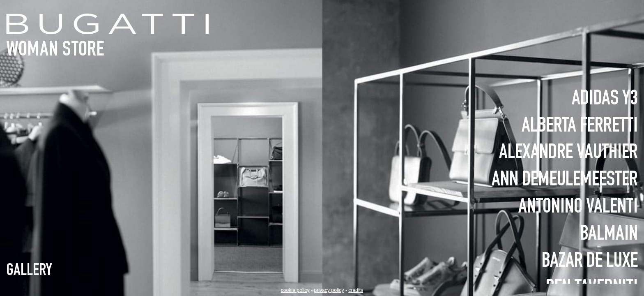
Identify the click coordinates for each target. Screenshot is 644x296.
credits (356, 290)
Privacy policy (329, 290)
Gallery (29, 272)
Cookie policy (295, 290)
